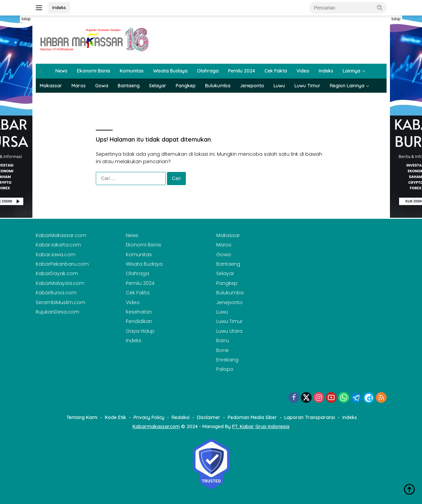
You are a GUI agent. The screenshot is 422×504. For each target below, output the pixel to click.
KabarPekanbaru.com (62, 264)
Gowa (102, 86)
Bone (222, 350)
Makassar (51, 86)
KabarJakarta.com (58, 245)
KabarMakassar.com (61, 235)
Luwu (279, 86)
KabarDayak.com (57, 273)
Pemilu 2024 (242, 71)
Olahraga (208, 71)
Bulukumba (218, 86)
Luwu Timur (307, 86)
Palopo (225, 369)
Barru (223, 340)
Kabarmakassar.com (156, 426)
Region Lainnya (347, 86)
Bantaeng (129, 86)
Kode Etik (116, 417)
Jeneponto (252, 86)
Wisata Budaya (170, 71)
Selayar (158, 86)
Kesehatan (139, 312)
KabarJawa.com (56, 255)
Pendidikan (139, 321)
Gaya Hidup (140, 331)
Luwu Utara (229, 331)
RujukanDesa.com (58, 312)
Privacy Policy (149, 417)
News (61, 71)
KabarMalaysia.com (60, 283)
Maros (79, 86)
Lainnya (351, 71)
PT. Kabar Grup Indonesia (261, 426)
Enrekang (227, 360)
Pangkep (186, 86)
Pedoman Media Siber (252, 417)
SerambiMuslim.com (61, 302)
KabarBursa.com (56, 293)
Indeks (59, 7)
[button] (380, 7)
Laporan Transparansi (310, 417)
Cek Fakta (276, 71)
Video (303, 71)
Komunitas (132, 71)
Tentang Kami (82, 417)
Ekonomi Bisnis (94, 71)
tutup (26, 19)
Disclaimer (209, 417)
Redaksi (181, 417)
